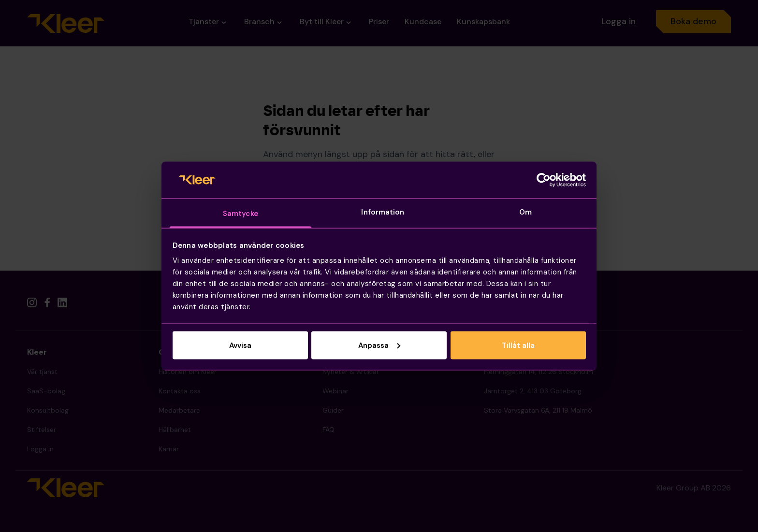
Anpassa (379, 345)
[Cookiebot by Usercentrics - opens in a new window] (544, 180)
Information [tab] (383, 212)
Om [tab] (525, 212)
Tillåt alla (518, 345)
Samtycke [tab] (241, 214)
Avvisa (240, 345)
